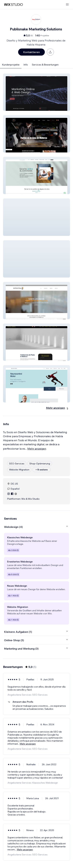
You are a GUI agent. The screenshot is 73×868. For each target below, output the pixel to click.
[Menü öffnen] (67, 5)
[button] (36, 92)
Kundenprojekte (11, 65)
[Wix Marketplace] (13, 5)
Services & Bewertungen (45, 65)
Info (26, 65)
